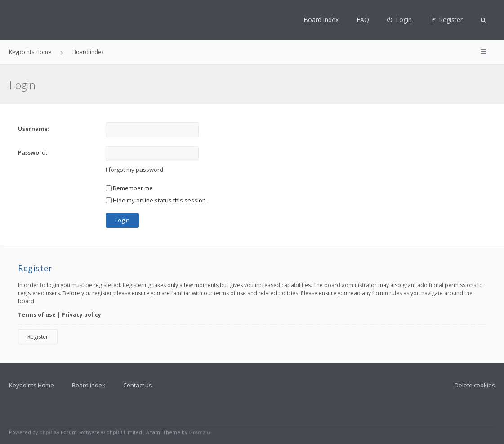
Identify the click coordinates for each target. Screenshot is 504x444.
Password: (33, 152)
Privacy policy (81, 315)
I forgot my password (134, 170)
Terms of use (37, 315)
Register (38, 337)
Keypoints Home (31, 385)
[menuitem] (399, 20)
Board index (321, 20)
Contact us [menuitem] (138, 385)
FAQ (363, 20)
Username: (33, 129)
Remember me (129, 188)
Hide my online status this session (156, 200)
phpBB (47, 432)
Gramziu (199, 432)
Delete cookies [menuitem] (475, 385)
